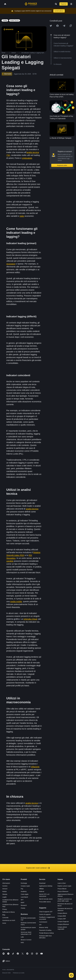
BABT (23, 903)
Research (24, 905)
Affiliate (41, 889)
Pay (22, 889)
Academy (24, 891)
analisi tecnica (32, 509)
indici (22, 216)
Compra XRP (62, 919)
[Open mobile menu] (71, 4)
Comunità (5, 918)
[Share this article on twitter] (51, 26)
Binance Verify (44, 927)
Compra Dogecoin (63, 922)
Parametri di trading (45, 930)
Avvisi (4, 923)
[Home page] (31, 4)
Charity (23, 908)
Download (42, 883)
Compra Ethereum (63, 924)
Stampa (5, 894)
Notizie (5, 891)
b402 (22, 943)
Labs (22, 937)
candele (10, 561)
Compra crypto (25, 886)
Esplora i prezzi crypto (64, 886)
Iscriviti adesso (59, 11)
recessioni (11, 264)
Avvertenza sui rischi (9, 920)
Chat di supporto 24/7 (46, 912)
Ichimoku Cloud (30, 619)
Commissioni (43, 922)
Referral (42, 891)
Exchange (24, 883)
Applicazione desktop (46, 886)
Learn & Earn (62, 883)
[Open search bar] (55, 4)
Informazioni (6, 883)
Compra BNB (62, 916)
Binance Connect (26, 940)
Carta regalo (25, 894)
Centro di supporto (45, 914)
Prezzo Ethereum (63, 891)
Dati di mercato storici (46, 899)
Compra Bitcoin (62, 913)
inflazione (35, 767)
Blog (4, 915)
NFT (22, 900)
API (40, 925)
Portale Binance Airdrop (46, 933)
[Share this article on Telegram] (64, 26)
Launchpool (24, 897)
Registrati (64, 4)
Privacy (5, 909)
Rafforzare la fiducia (9, 912)
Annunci (5, 889)
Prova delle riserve (45, 902)
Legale (4, 897)
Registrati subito (62, 165)
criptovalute (27, 158)
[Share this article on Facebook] (57, 26)
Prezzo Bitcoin (62, 889)
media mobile (16, 601)
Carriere (5, 886)
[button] (71, 4)
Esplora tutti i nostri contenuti (38, 868)
